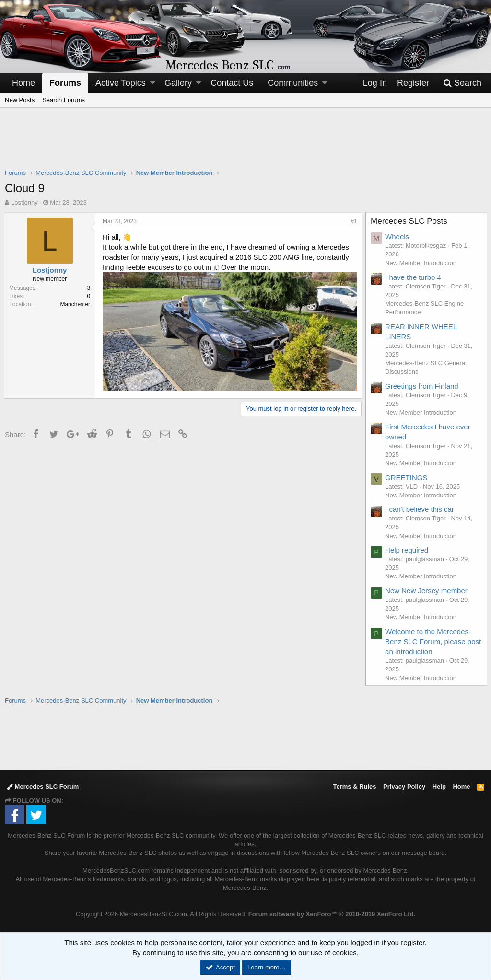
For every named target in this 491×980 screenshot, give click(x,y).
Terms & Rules (354, 787)
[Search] (462, 83)
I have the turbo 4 (414, 277)
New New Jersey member (427, 591)
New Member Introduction (422, 263)
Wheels (398, 236)
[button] (152, 83)
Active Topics (121, 83)
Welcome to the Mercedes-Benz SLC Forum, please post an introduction (429, 641)
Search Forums (64, 100)
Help (439, 787)
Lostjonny (24, 202)
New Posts (20, 100)
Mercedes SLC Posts (410, 221)
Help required (408, 550)
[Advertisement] (245, 144)
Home (23, 83)
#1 (353, 221)
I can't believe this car (421, 509)
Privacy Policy (404, 787)
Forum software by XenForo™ (332, 914)
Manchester (76, 304)
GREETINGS (407, 478)
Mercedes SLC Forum (43, 787)
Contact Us (232, 83)
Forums (65, 83)
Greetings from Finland (423, 386)
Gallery (178, 83)
